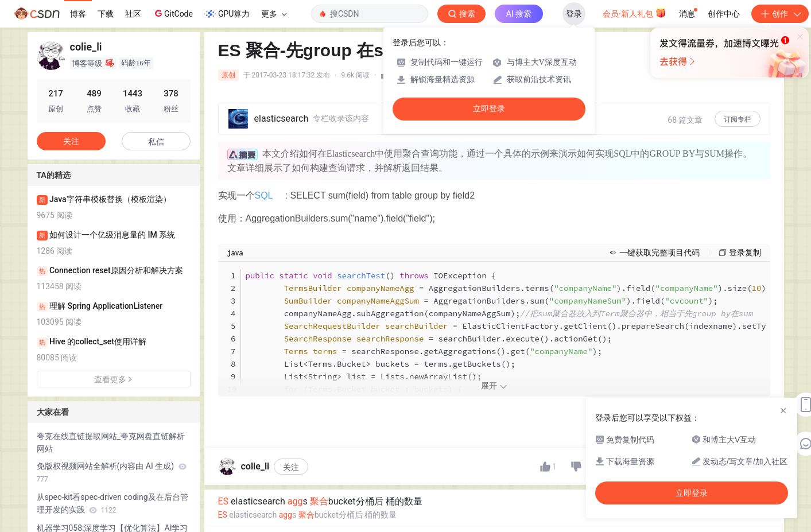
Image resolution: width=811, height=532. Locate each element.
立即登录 (489, 109)
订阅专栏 (738, 119)
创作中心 (724, 14)
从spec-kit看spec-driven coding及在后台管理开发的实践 (112, 503)
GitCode (173, 13)
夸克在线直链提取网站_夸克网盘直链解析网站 (111, 442)
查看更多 (114, 379)
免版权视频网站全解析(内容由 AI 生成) (112, 472)
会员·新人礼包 (635, 13)
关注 (291, 467)
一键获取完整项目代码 (659, 253)
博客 (78, 14)
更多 (274, 14)
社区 (133, 14)
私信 (156, 142)
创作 (780, 14)
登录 (574, 14)
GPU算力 (227, 14)
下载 (106, 14)
